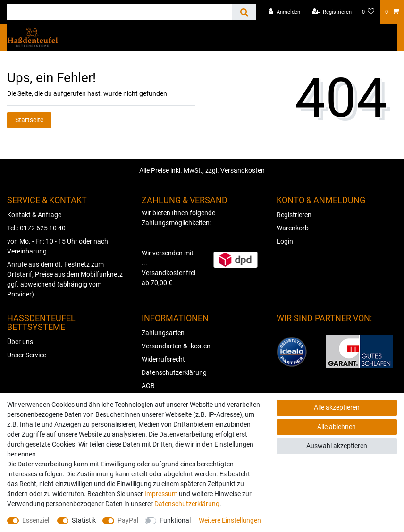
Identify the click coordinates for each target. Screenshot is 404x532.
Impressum (161, 494)
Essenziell (36, 520)
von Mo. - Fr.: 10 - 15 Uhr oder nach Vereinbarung (58, 246)
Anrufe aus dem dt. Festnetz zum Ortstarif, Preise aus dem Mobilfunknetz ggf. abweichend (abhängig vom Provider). (65, 279)
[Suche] (244, 12)
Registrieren (294, 215)
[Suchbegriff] (120, 12)
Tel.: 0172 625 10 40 (36, 228)
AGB (148, 386)
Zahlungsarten (163, 333)
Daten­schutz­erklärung (187, 504)
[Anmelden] (284, 12)
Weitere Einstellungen (230, 520)
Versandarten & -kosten (176, 346)
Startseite (29, 120)
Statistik (84, 520)
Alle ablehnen (337, 427)
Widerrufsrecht (163, 359)
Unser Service (27, 355)
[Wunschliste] (368, 12)
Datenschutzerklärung (174, 372)
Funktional (175, 520)
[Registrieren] (332, 12)
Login (285, 241)
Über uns (20, 342)
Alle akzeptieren (337, 407)
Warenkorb (293, 228)
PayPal (128, 520)
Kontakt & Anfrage (34, 215)
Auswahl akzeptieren (337, 446)
